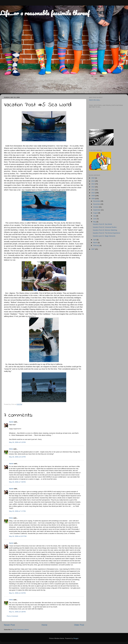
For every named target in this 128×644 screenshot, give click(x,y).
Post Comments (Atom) (21, 630)
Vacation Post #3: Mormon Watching (105, 230)
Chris (11, 449)
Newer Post (9, 625)
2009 (93, 196)
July (95, 216)
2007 (93, 249)
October (96, 207)
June (95, 219)
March (95, 243)
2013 (93, 184)
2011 (93, 190)
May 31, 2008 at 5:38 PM (17, 612)
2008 (93, 199)
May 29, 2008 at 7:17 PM (17, 511)
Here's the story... (95, 100)
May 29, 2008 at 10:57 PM (18, 536)
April (95, 240)
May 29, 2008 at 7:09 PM (17, 482)
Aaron (11, 422)
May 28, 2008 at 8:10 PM (17, 457)
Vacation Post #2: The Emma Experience (107, 233)
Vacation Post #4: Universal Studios (105, 227)
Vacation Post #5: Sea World (102, 224)
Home (44, 625)
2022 (93, 178)
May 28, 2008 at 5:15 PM (17, 442)
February (96, 245)
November (97, 204)
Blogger (76, 638)
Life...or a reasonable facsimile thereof (45, 13)
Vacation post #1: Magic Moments (104, 236)
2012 (93, 187)
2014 (93, 181)
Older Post (79, 625)
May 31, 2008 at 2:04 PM (17, 593)
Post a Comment (12, 616)
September (97, 210)
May (95, 222)
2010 (93, 193)
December (97, 201)
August (96, 213)
